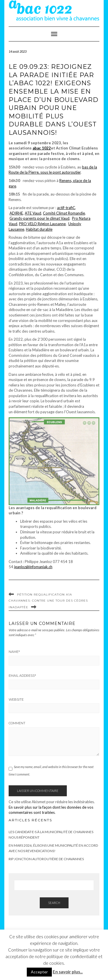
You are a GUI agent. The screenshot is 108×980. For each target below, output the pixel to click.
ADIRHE (16, 213)
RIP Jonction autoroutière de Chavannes (46, 859)
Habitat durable (39, 229)
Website (16, 700)
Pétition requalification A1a (44, 595)
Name (14, 652)
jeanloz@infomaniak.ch (33, 567)
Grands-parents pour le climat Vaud (39, 218)
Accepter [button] (39, 972)
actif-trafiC (66, 208)
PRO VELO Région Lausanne (42, 224)
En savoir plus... (68, 972)
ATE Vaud (33, 213)
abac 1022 (42, 148)
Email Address (22, 676)
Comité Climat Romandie (64, 213)
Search (54, 903)
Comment (17, 723)
